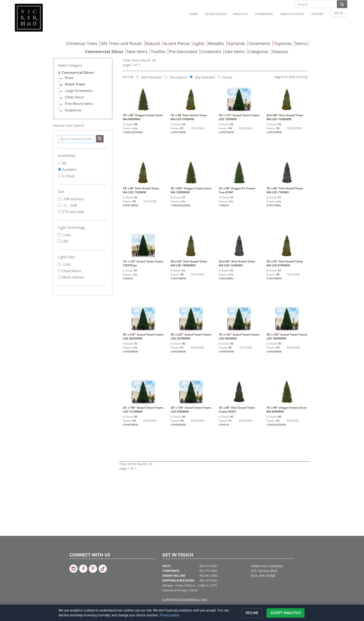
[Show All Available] (60, 169)
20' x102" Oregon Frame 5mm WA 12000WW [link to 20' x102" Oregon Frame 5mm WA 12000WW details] (191, 178)
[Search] (100, 139)
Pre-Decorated (183, 52)
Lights (199, 43)
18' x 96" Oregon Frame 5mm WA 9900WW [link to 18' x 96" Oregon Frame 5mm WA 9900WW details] (143, 104)
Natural (153, 43)
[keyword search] (77, 139)
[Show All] (60, 163)
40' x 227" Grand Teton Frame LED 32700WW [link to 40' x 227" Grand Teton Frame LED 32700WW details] (191, 324)
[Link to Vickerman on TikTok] (103, 569)
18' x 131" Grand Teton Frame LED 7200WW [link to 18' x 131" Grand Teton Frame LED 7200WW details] (239, 104)
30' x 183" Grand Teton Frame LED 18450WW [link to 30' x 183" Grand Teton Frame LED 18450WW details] (287, 324)
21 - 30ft (67, 205)
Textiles (158, 52)
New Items (137, 52)
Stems (301, 43)
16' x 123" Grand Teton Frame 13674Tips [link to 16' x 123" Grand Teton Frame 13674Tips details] (143, 251)
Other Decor (75, 97)
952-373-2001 (208, 566)
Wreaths (216, 43)
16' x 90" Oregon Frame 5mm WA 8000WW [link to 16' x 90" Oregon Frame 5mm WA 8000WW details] (287, 397)
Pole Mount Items (79, 103)
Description (178, 77)
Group (227, 77)
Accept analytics (286, 613)
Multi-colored (71, 277)
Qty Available (205, 77)
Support (317, 14)
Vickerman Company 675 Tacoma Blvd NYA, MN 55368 (267, 571)
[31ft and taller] (60, 212)
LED (63, 241)
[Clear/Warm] (60, 271)
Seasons (280, 52)
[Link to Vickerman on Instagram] (73, 569)
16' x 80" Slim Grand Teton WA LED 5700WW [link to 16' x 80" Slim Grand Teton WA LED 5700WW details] (191, 104)
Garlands (236, 43)
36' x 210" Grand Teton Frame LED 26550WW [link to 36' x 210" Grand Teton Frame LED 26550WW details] (143, 324)
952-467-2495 (208, 576)
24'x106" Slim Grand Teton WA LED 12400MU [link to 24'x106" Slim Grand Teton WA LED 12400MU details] (239, 251)
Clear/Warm (70, 271)
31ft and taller (71, 212)
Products (240, 14)
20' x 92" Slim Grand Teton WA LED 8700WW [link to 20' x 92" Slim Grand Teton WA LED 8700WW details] (287, 251)
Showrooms (264, 14)
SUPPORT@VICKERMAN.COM (185, 600)
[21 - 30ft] (60, 205)
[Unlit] (60, 235)
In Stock (68, 176)
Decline (252, 613)
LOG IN (338, 13)
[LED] (60, 241)
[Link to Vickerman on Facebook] (83, 569)
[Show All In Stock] (60, 176)
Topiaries (283, 43)
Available (69, 169)
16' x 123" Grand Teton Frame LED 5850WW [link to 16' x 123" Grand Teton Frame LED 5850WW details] (239, 324)
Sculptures (73, 110)
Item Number (152, 77)
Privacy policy (170, 615)
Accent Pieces (177, 43)
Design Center (215, 14)
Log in (279, 77)
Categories (258, 52)
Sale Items (235, 52)
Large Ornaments (79, 91)
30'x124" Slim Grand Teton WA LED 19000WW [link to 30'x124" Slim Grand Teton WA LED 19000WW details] (191, 251)
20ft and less (71, 199)
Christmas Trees (82, 43)
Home (194, 14)
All (64, 163)
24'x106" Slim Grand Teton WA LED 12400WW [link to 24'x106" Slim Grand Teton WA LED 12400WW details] (287, 104)
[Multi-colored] (60, 277)
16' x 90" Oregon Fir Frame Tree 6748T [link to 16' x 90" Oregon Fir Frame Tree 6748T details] (239, 178)
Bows (69, 78)
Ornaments (259, 43)
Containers (211, 52)
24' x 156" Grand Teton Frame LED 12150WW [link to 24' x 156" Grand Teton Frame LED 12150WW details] (143, 397)
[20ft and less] (60, 199)
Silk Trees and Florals (121, 43)
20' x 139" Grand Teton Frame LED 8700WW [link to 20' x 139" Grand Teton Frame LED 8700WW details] (191, 397)
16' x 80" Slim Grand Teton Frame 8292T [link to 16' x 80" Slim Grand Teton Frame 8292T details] (239, 397)
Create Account (292, 14)
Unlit (64, 235)
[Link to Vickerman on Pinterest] (93, 569)
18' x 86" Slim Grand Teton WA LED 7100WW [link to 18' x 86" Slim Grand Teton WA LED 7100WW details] (143, 178)
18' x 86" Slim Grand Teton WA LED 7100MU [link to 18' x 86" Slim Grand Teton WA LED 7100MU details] (287, 178)
